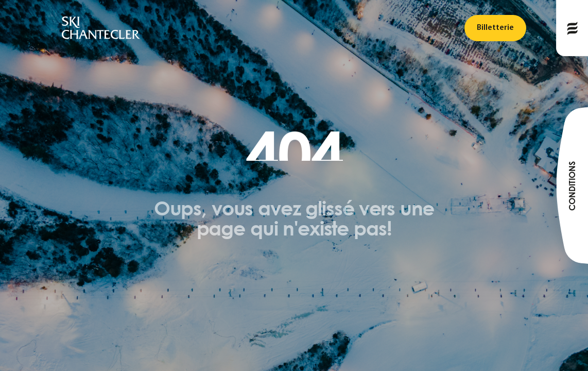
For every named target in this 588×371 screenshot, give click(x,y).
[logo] (101, 28)
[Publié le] (572, 28)
